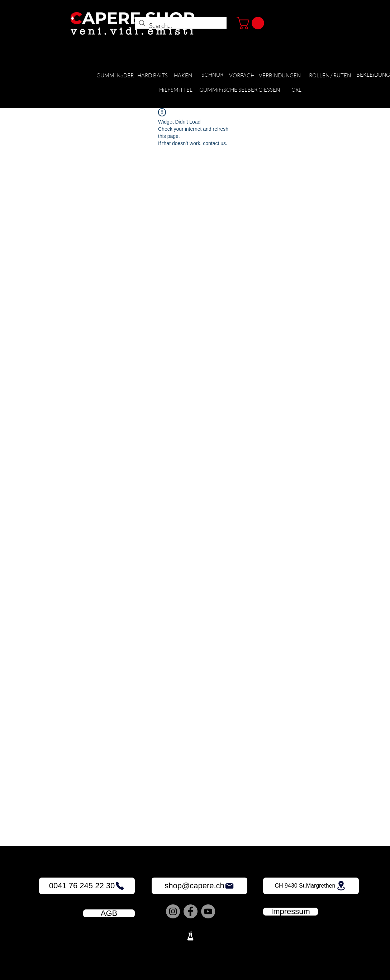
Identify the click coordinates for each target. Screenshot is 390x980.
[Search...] (180, 26)
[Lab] (190, 936)
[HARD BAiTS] (153, 76)
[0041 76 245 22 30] (87, 886)
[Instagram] (173, 911)
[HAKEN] (183, 76)
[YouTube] (208, 911)
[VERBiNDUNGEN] (280, 76)
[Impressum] (291, 912)
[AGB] (109, 913)
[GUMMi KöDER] (115, 76)
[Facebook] (191, 911)
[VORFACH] (242, 76)
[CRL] (296, 90)
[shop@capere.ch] (199, 886)
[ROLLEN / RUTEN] (330, 76)
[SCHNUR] (212, 75)
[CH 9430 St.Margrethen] (311, 886)
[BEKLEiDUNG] (373, 75)
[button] (252, 23)
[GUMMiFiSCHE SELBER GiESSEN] (240, 90)
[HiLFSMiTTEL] (176, 90)
